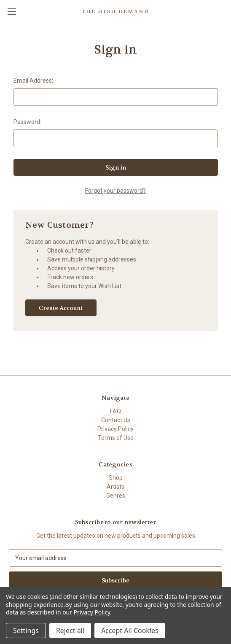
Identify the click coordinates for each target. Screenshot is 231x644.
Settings (26, 631)
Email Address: (33, 81)
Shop (116, 478)
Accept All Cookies (130, 631)
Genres (116, 496)
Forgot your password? (115, 191)
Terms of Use (116, 438)
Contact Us (116, 420)
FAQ (115, 411)
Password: (27, 122)
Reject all (70, 631)
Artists (115, 487)
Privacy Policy (115, 429)
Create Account (61, 308)
